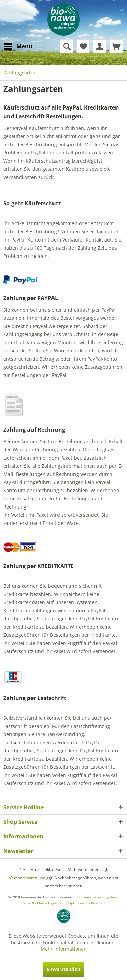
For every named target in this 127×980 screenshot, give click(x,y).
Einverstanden (63, 969)
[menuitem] (18, 46)
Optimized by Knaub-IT (87, 903)
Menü (18, 45)
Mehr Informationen (64, 949)
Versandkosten (23, 878)
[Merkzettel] (83, 46)
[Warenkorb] (116, 46)
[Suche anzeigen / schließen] (66, 46)
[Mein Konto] (100, 46)
